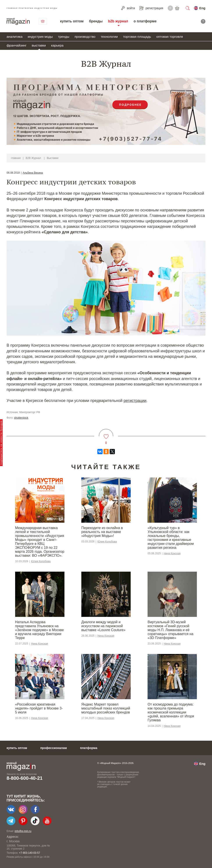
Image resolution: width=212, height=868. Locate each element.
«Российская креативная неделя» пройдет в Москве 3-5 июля (39, 708)
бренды (96, 21)
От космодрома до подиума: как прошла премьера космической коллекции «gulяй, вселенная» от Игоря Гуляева (171, 712)
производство (85, 37)
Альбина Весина (33, 173)
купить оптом (72, 21)
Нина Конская (172, 553)
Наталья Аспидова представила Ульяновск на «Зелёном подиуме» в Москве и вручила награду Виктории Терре (39, 630)
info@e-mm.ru (23, 831)
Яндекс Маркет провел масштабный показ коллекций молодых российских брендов (106, 708)
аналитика (15, 37)
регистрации (135, 401)
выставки (39, 45)
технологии (109, 37)
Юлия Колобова (41, 561)
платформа (89, 748)
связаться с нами (43, 21)
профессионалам (54, 748)
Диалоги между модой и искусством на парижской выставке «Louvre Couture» (103, 626)
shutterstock (21, 418)
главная (16, 158)
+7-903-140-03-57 (29, 853)
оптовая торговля (170, 37)
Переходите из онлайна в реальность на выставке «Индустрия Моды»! (102, 532)
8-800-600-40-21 (25, 778)
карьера (57, 45)
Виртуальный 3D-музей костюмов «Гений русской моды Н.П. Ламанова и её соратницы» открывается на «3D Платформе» (170, 630)
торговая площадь (137, 37)
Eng (202, 8)
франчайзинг (17, 45)
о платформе (145, 21)
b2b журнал (118, 21)
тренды (64, 37)
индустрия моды (40, 37)
